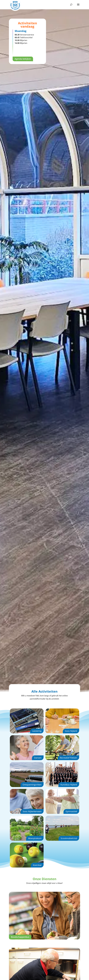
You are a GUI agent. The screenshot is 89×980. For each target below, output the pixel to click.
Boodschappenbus (20, 937)
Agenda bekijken (23, 59)
